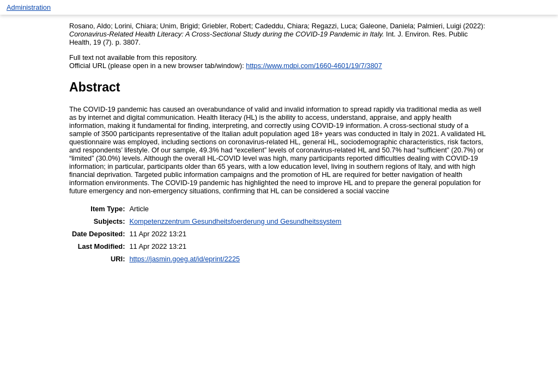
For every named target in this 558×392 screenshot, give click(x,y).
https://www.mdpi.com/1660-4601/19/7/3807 (314, 66)
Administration (29, 7)
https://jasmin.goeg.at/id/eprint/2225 (184, 259)
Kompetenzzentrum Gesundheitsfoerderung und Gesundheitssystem (235, 221)
